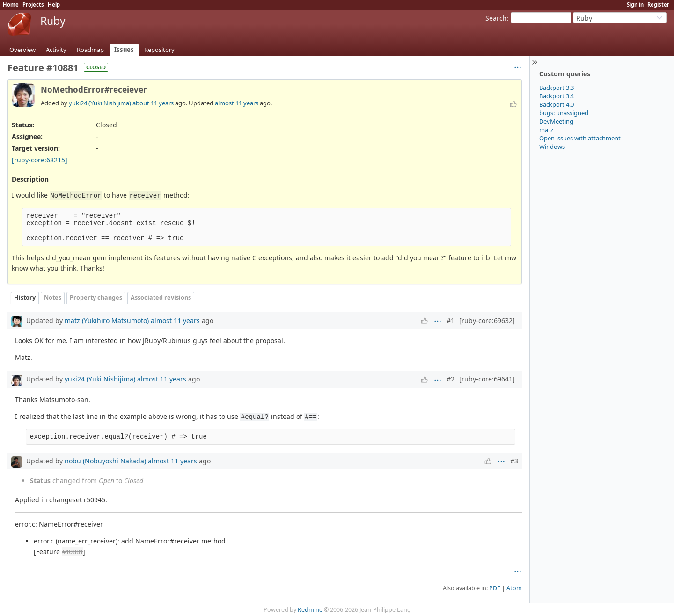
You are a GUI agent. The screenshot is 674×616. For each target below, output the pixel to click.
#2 (451, 379)
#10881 (72, 552)
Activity (56, 50)
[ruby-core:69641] (487, 379)
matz (546, 130)
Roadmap (90, 50)
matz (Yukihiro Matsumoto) (107, 320)
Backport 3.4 (557, 96)
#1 (451, 320)
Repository (159, 50)
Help (54, 4)
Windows (552, 147)
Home (11, 4)
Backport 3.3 (557, 88)
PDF (495, 588)
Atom (514, 588)
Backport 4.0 (557, 104)
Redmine (310, 610)
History (25, 297)
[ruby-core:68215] (40, 160)
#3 (514, 461)
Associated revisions (161, 297)
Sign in (635, 4)
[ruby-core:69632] (487, 320)
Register (658, 4)
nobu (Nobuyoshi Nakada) (105, 461)
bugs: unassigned (564, 113)
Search (496, 18)
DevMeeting (556, 121)
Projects (33, 4)
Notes (53, 297)
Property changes (96, 297)
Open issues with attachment (580, 138)
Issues (124, 50)
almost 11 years (237, 103)
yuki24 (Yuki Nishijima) (100, 103)
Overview (22, 50)
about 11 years (153, 103)
